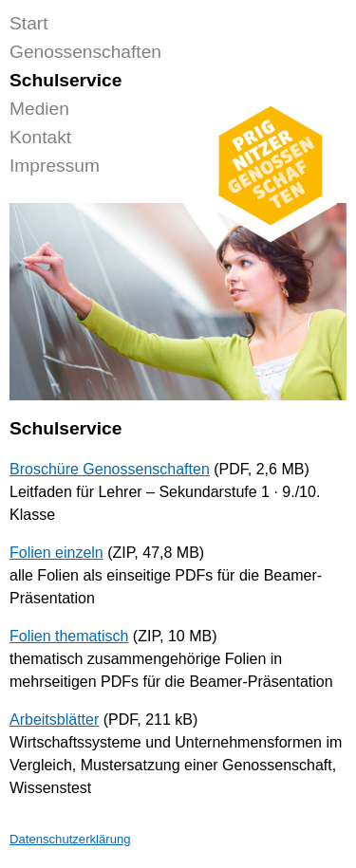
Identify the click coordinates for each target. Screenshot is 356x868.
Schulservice (66, 80)
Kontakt (40, 137)
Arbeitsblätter (54, 720)
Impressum (55, 166)
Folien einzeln (56, 553)
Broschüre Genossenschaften (110, 469)
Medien (39, 109)
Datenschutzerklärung (70, 839)
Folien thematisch (69, 636)
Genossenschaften (85, 52)
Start (29, 23)
